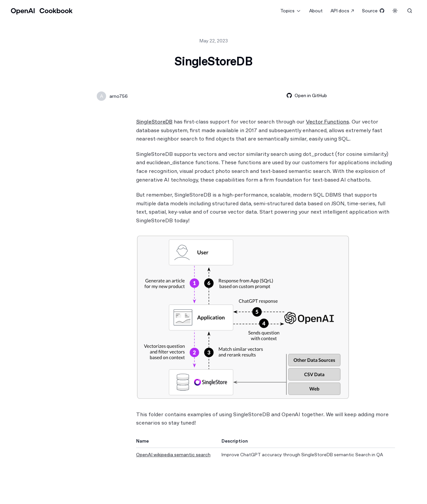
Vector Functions (327, 122)
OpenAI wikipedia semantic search (173, 455)
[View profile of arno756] (101, 96)
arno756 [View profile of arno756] (119, 96)
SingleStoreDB (154, 122)
